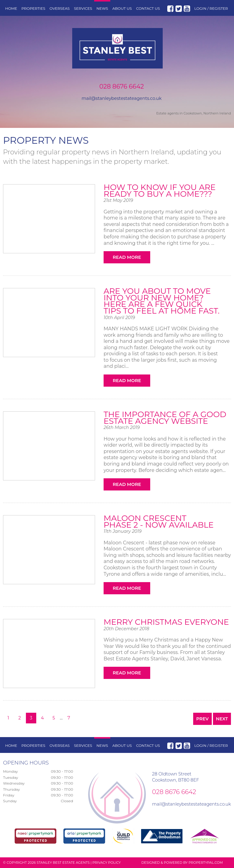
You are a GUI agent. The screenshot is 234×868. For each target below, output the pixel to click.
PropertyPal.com (206, 863)
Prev (202, 719)
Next (222, 719)
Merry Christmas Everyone (166, 622)
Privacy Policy (106, 863)
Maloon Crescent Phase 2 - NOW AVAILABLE (159, 522)
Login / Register (211, 8)
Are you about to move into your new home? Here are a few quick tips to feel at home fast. (162, 301)
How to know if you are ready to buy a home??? (160, 191)
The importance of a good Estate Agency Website (165, 418)
